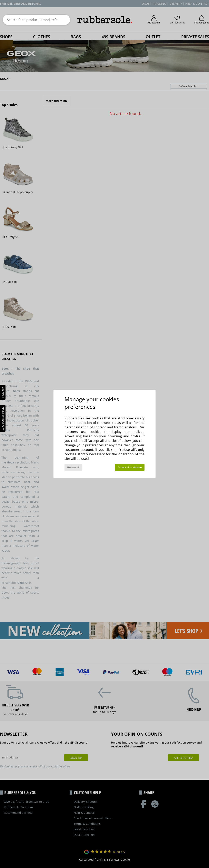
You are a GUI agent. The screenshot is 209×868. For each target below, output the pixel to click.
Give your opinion (3, 418)
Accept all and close (130, 467)
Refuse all (73, 467)
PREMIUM (3, 392)
